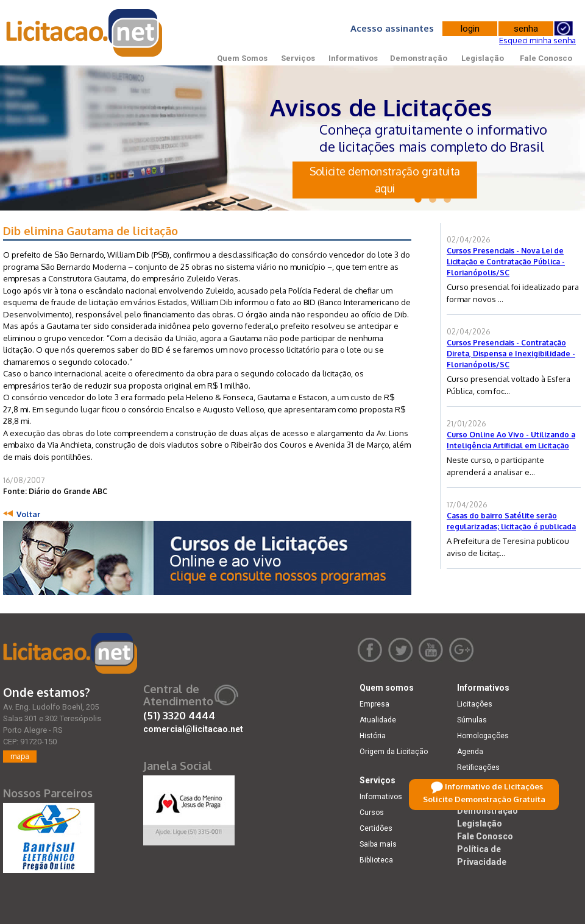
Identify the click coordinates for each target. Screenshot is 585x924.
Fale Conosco (546, 58)
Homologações (483, 736)
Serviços (298, 58)
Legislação (483, 58)
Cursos (372, 813)
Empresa (374, 704)
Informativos (353, 58)
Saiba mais (378, 844)
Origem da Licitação (394, 752)
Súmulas (472, 720)
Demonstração (419, 58)
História (373, 736)
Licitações (475, 704)
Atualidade (378, 720)
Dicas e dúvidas (484, 783)
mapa (20, 756)
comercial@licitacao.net (193, 729)
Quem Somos (242, 58)
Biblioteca (376, 860)
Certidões (376, 828)
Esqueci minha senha (537, 40)
